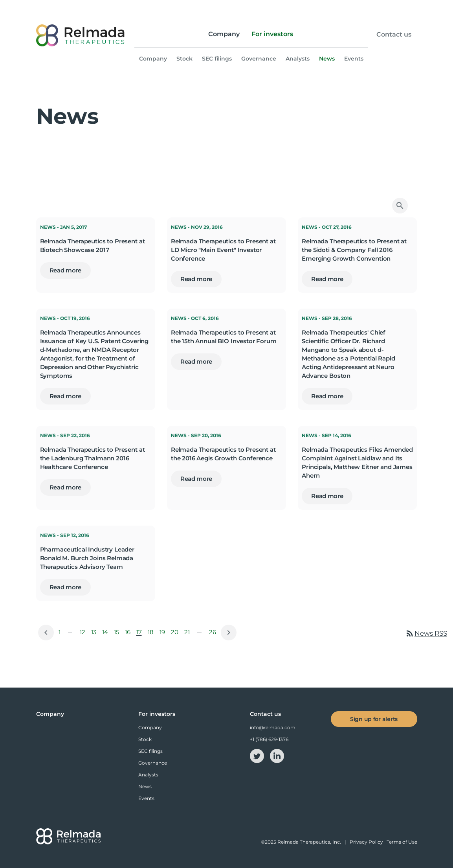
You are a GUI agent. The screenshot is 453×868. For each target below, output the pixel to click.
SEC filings (217, 59)
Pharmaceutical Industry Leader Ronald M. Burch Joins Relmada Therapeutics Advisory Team (87, 558)
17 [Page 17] (140, 634)
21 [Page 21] (188, 634)
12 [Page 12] (84, 634)
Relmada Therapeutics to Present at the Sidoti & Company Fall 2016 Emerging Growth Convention (354, 250)
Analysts (298, 59)
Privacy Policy (366, 842)
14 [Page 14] (106, 634)
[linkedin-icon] (277, 755)
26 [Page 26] (214, 634)
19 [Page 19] (164, 634)
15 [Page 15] (118, 634)
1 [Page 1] (61, 634)
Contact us (394, 35)
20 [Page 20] (176, 634)
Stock (184, 59)
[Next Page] (229, 633)
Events (354, 59)
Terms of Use (402, 842)
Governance (259, 59)
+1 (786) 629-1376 (269, 739)
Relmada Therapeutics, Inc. (309, 842)
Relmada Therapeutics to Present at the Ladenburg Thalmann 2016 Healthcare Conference (93, 458)
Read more (65, 270)
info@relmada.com (273, 727)
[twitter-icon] (258, 755)
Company (224, 34)
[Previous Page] (46, 633)
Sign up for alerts (374, 719)
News (327, 59)
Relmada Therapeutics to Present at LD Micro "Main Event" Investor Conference (223, 250)
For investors (272, 34)
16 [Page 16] (129, 634)
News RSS (426, 633)
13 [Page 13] (95, 634)
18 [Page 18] (152, 634)
